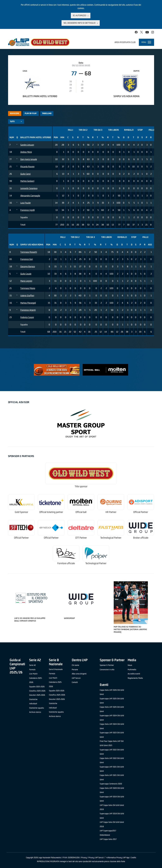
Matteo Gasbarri (27, 181)
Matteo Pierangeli (28, 303)
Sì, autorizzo (80, 16)
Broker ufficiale (141, 538)
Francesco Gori (27, 259)
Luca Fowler (26, 203)
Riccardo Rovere (27, 166)
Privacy (84, 858)
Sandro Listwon (27, 145)
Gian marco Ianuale (29, 159)
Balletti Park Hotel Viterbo (40, 96)
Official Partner (141, 512)
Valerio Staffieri (27, 295)
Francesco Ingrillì (27, 210)
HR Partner (111, 512)
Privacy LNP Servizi (96, 858)
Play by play (31, 113)
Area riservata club (125, 42)
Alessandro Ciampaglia (30, 196)
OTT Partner (81, 538)
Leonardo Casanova (29, 188)
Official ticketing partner (51, 512)
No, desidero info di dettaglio (79, 23)
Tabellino (47, 113)
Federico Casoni (27, 317)
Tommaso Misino (28, 288)
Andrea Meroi (26, 152)
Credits (133, 858)
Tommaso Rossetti (29, 252)
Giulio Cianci (25, 174)
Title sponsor (81, 486)
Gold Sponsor (21, 512)
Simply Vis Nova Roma (127, 96)
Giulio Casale (26, 274)
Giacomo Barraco (28, 266)
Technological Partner (111, 538)
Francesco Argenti (28, 310)
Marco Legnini (26, 281)
